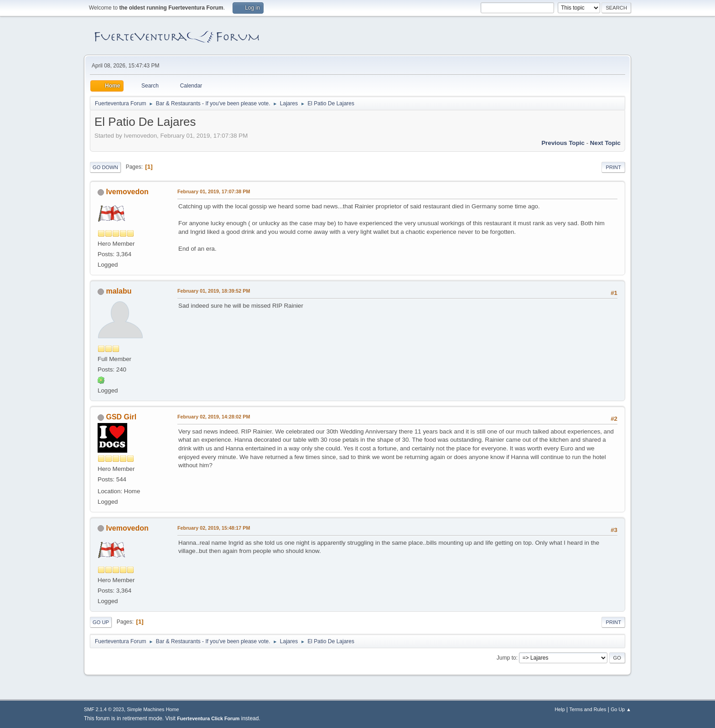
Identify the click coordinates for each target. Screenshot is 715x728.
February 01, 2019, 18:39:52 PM (214, 291)
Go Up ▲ (621, 709)
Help (560, 709)
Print (613, 167)
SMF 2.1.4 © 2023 (104, 709)
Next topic (605, 143)
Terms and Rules (588, 709)
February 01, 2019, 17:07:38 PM (214, 191)
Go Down (105, 167)
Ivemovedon (127, 192)
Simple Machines (145, 709)
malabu (119, 291)
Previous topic (563, 143)
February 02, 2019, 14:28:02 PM (214, 417)
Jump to (506, 658)
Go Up (101, 622)
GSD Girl (121, 417)
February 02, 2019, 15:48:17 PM (214, 528)
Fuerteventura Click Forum (208, 718)
